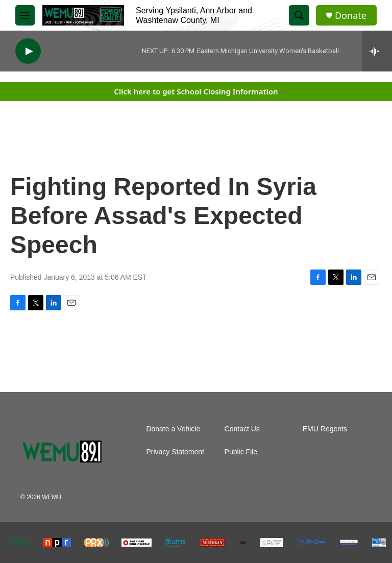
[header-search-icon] (299, 15)
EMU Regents (325, 429)
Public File (241, 452)
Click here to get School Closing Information (196, 91)
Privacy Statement (175, 452)
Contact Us (242, 429)
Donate (351, 16)
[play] (28, 51)
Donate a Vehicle (173, 429)
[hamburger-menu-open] (25, 15)
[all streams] (377, 51)
